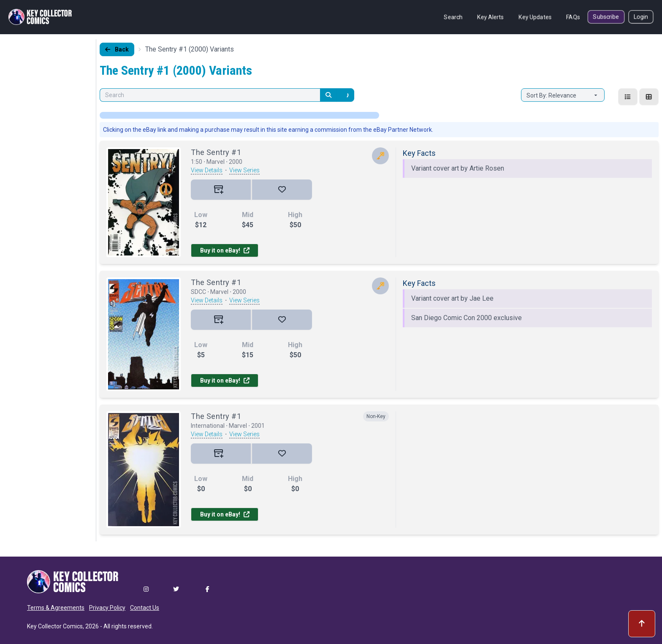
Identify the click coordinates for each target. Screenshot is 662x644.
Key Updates (535, 17)
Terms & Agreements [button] (56, 608)
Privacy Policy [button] (107, 608)
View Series (244, 170)
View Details (207, 170)
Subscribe (606, 17)
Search (453, 17)
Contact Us (145, 608)
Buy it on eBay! (225, 250)
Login (641, 17)
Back (117, 49)
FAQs (573, 17)
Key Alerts (491, 17)
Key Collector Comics (55, 626)
